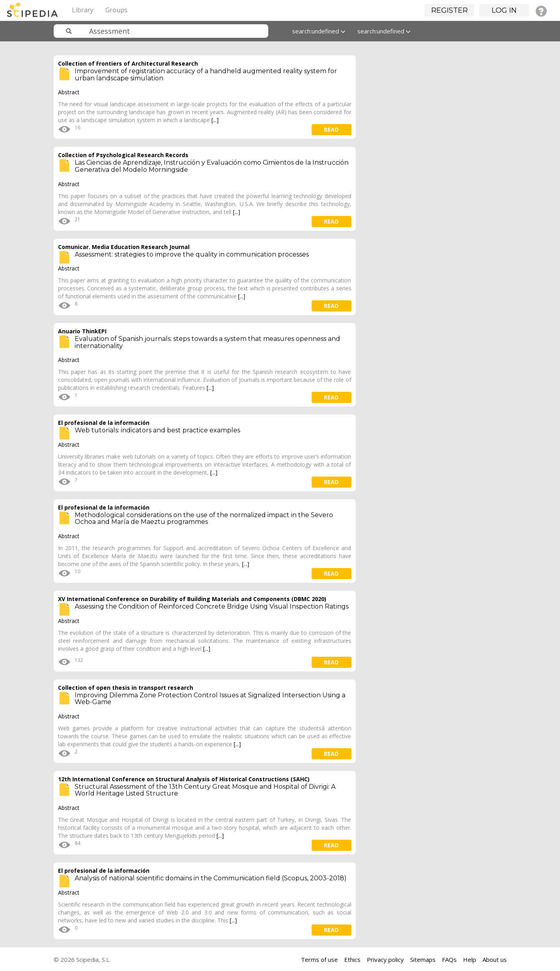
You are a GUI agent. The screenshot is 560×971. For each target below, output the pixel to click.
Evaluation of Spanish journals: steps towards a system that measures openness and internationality (207, 342)
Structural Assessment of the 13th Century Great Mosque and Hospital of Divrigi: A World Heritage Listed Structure (205, 790)
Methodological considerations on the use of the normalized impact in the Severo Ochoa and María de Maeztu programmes (204, 519)
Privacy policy (385, 959)
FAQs (449, 959)
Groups (116, 10)
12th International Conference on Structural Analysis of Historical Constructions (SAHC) (184, 779)
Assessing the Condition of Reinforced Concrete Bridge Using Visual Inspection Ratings (212, 606)
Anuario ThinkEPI (82, 331)
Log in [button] (504, 10)
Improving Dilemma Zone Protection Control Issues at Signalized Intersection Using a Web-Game (210, 699)
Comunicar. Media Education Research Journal (124, 247)
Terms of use (319, 959)
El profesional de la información (104, 423)
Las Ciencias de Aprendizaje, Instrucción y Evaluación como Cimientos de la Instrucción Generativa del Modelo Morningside (212, 166)
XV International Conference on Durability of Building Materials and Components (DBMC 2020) (192, 599)
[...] (215, 120)
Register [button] (450, 10)
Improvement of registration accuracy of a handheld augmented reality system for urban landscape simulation (206, 75)
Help (470, 959)
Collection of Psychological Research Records (123, 155)
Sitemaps (423, 959)
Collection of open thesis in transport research (126, 688)
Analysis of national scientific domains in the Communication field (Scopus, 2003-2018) (211, 878)
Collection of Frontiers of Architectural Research (128, 63)
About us (495, 959)
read (331, 129)
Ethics (352, 959)
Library (83, 10)
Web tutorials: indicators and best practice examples (157, 430)
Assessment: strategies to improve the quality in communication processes (192, 254)
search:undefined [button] (319, 31)
